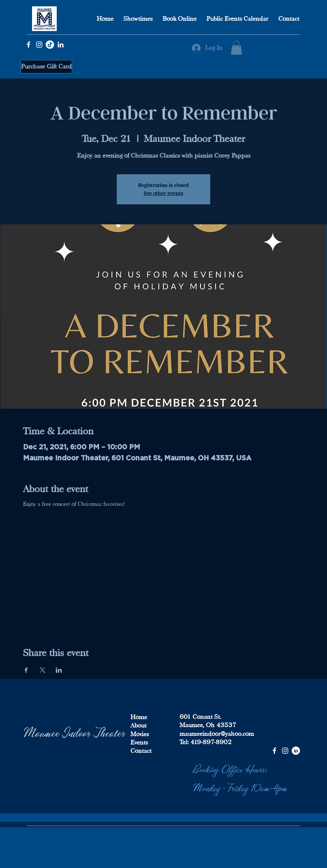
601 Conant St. (200, 717)
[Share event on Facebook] (26, 670)
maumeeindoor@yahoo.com (217, 734)
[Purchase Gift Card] (46, 67)
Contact (141, 751)
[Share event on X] (43, 670)
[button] (236, 48)
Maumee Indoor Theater (75, 732)
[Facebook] (29, 45)
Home (139, 717)
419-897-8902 (210, 742)
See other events (163, 193)
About (138, 725)
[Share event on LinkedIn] (59, 670)
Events (139, 742)
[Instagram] (39, 45)
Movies (140, 734)
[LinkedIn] (61, 45)
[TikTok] (50, 45)
